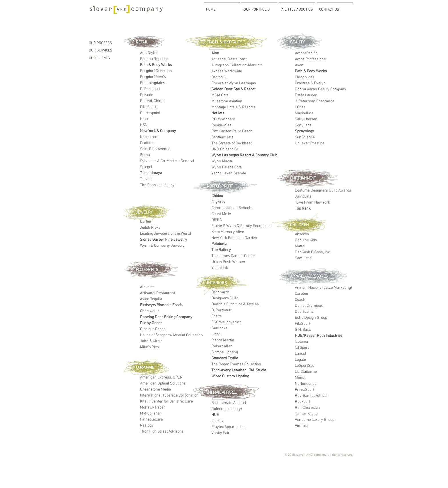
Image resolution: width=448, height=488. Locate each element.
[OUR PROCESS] (113, 43)
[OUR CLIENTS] (113, 58)
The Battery (221, 250)
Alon (215, 53)
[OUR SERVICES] (113, 51)
